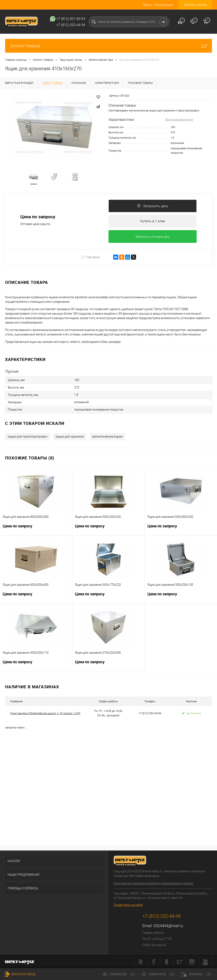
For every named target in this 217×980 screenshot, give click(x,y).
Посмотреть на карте (128, 905)
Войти (147, 5)
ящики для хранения (70, 436)
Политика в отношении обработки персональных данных (153, 883)
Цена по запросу (38, 217)
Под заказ (90, 257)
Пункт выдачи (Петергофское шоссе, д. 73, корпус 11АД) (45, 713)
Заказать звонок (195, 5)
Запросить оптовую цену (153, 237)
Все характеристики (179, 120)
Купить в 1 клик (153, 221)
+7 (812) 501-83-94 (71, 19)
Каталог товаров (108, 46)
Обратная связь (20, 974)
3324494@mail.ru (168, 926)
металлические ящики (107, 436)
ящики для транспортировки (27, 436)
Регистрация (164, 5)
